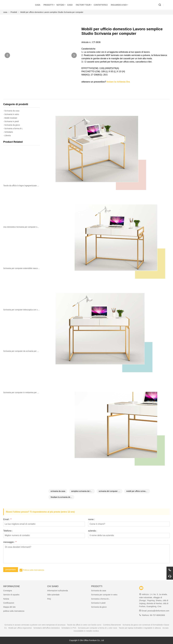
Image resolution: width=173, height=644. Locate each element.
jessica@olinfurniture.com (158, 611)
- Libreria (7, 136)
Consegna (8, 591)
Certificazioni (9, 603)
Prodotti (14, 12)
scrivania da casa (58, 491)
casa (5, 12)
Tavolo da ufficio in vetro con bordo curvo (84, 625)
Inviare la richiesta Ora (118, 82)
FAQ (49, 599)
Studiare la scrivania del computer (62, 497)
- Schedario (8, 132)
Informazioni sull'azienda (58, 591)
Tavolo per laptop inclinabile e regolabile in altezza (140, 628)
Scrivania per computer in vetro (104, 595)
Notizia (6, 599)
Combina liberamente (112, 625)
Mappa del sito (9, 607)
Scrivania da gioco (99, 607)
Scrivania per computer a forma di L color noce (98, 628)
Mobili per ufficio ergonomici (20, 628)
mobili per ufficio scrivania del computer (138, 491)
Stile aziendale (53, 595)
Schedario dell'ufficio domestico (47, 628)
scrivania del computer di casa (111, 491)
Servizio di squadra (11, 595)
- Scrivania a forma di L (13, 128)
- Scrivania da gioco (12, 125)
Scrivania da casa (99, 591)
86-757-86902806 (157, 615)
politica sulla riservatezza (14, 611)
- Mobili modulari (10, 118)
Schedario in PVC (69, 628)
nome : (91, 519)
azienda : (93, 531)
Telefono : (8, 531)
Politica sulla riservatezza (33, 570)
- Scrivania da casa (11, 111)
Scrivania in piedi (98, 603)
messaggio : (10, 542)
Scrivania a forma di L (100, 599)
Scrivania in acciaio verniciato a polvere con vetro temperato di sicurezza (35, 625)
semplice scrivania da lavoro (83, 491)
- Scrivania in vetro (11, 114)
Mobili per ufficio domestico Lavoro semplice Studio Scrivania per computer (52, 12)
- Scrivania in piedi (11, 121)
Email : (7, 519)
